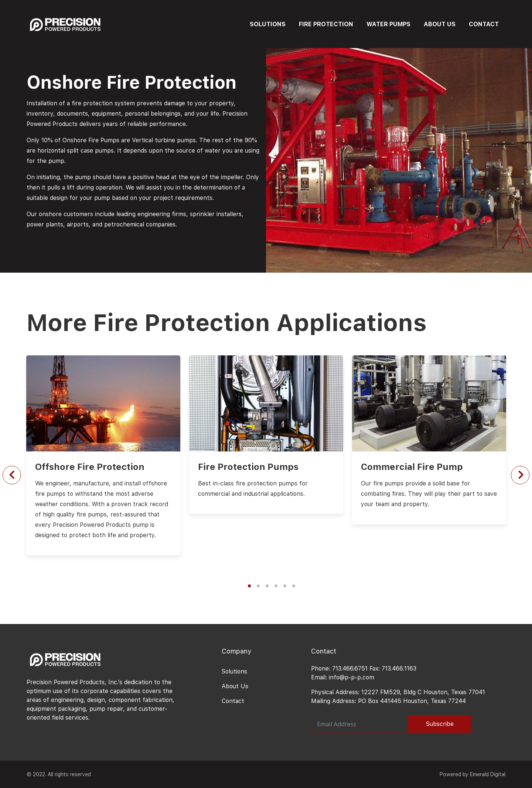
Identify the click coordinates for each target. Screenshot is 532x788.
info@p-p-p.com (352, 677)
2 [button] (258, 586)
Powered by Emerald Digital (473, 774)
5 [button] (285, 586)
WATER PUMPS (388, 24)
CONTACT (484, 24)
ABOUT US (440, 24)
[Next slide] (520, 475)
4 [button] (276, 586)
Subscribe (440, 724)
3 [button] (267, 586)
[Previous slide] (12, 475)
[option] (266, 429)
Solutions (234, 671)
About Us (235, 686)
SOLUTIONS (268, 24)
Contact (233, 701)
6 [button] (294, 586)
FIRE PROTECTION (326, 24)
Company (236, 651)
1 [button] (249, 586)
